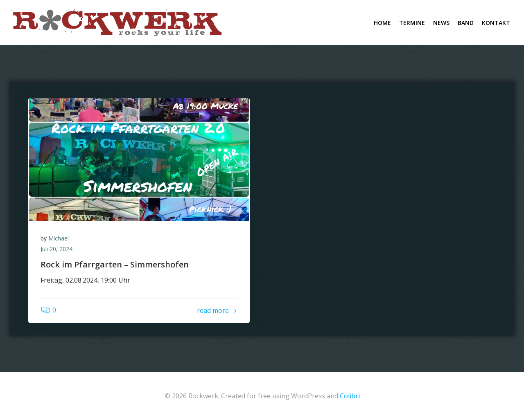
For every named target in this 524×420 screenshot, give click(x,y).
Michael (59, 238)
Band (466, 23)
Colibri (350, 396)
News (441, 23)
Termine (412, 23)
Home (382, 23)
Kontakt (496, 23)
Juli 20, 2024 (56, 249)
